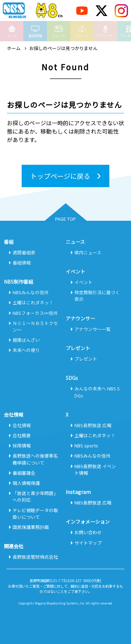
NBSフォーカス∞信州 (35, 313)
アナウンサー (105, 31)
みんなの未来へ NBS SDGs (97, 392)
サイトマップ (88, 543)
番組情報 (35, 31)
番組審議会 (24, 473)
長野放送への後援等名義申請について (35, 459)
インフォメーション (88, 522)
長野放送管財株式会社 (35, 557)
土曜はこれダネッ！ (33, 302)
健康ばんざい (26, 340)
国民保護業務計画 (31, 527)
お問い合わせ (88, 532)
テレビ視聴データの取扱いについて (35, 514)
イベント (82, 31)
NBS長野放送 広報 (93, 425)
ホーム (12, 31)
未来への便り (26, 350)
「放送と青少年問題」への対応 (35, 496)
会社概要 (22, 435)
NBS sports (86, 445)
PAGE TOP (65, 219)
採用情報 (22, 445)
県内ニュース (88, 252)
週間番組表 (24, 252)
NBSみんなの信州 (31, 292)
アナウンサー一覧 (93, 329)
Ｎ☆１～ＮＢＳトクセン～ (35, 326)
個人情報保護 (26, 483)
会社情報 (22, 425)
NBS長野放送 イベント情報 (95, 469)
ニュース (59, 31)
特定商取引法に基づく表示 (97, 296)
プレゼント (86, 359)
